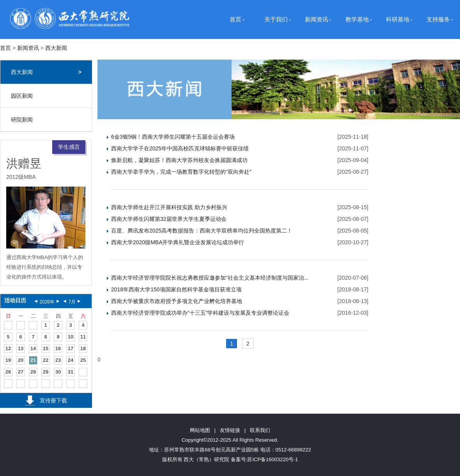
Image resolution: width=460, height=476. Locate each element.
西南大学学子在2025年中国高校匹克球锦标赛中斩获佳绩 (180, 148)
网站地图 (200, 430)
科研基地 (398, 19)
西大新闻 (56, 48)
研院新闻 (22, 120)
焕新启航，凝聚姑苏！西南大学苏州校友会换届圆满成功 (179, 160)
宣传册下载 (53, 400)
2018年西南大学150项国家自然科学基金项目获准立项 (176, 289)
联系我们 (260, 430)
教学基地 (357, 19)
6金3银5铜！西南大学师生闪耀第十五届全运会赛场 (173, 137)
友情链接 (230, 430)
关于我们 (276, 19)
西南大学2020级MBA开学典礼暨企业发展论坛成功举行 (178, 242)
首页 (235, 19)
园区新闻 (22, 96)
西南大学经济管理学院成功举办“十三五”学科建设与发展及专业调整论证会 (200, 313)
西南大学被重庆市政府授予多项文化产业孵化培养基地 (177, 301)
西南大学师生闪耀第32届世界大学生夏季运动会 (169, 219)
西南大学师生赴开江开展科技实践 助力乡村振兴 (169, 207)
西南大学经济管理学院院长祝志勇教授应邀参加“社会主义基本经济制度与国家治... (210, 278)
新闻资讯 (317, 19)
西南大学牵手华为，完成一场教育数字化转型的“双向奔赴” (181, 172)
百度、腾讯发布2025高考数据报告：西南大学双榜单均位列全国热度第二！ (202, 231)
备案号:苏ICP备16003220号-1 (264, 459)
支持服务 (438, 19)
